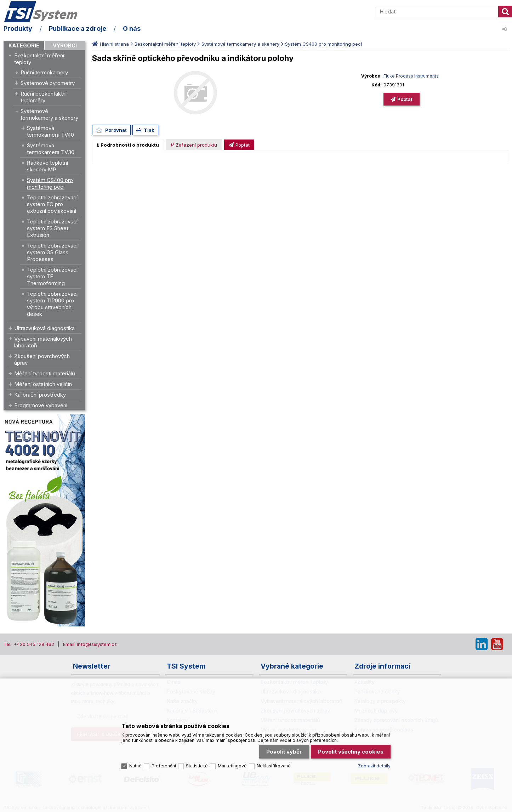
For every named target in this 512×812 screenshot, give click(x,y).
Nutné (135, 765)
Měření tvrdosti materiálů (45, 373)
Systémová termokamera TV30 (51, 149)
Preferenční (164, 765)
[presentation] (128, 145)
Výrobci (65, 46)
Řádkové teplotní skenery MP (47, 166)
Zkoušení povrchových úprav (42, 359)
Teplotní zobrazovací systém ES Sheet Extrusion (52, 228)
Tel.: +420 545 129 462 (29, 644)
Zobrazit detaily (374, 765)
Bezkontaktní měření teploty (39, 59)
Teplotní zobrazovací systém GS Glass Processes (52, 252)
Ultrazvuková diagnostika (44, 328)
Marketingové (232, 765)
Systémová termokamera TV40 (50, 131)
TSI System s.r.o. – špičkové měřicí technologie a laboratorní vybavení (44, 12)
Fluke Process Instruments (411, 76)
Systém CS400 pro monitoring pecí (50, 183)
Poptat (405, 99)
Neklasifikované (274, 765)
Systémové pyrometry (48, 83)
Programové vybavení (41, 405)
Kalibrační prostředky (40, 395)
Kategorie (24, 46)
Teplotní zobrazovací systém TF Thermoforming (52, 276)
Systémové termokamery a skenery (49, 114)
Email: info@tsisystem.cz (90, 644)
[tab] (128, 145)
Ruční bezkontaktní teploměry (44, 97)
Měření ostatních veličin (43, 384)
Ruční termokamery (44, 72)
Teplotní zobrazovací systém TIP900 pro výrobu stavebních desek (52, 304)
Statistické (197, 765)
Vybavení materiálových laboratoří (43, 342)
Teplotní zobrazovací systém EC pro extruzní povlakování (52, 204)
